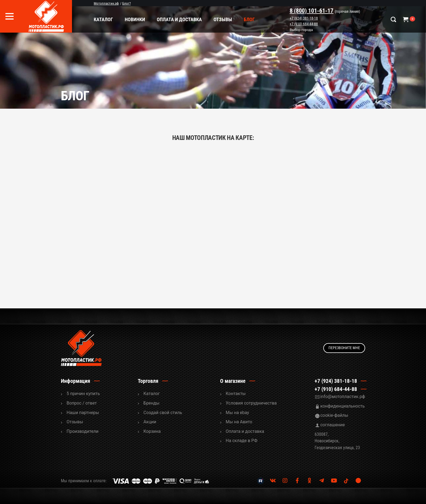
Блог (249, 19)
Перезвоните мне (344, 348)
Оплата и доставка (179, 19)
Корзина (152, 431)
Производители (83, 431)
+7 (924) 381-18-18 (304, 18)
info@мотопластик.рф (343, 397)
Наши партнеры (83, 413)
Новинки (135, 19)
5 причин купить (83, 394)
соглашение (333, 425)
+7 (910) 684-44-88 (304, 24)
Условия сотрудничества (251, 403)
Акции (150, 422)
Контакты (236, 394)
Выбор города (301, 30)
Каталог (103, 19)
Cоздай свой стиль (163, 413)
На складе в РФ (242, 441)
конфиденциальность (343, 406)
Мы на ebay (237, 413)
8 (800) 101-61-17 (311, 11)
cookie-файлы (334, 415)
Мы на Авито (239, 422)
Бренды (151, 403)
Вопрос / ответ (82, 403)
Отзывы (223, 19)
